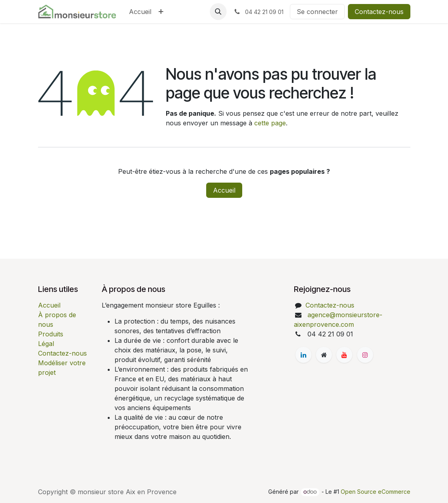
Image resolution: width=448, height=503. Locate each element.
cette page (270, 123)
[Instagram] (365, 355)
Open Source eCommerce (376, 492)
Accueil (224, 190)
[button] (218, 12)
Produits (51, 334)
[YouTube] (344, 355)
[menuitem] (140, 12)
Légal (46, 344)
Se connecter (317, 12)
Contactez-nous (379, 12)
